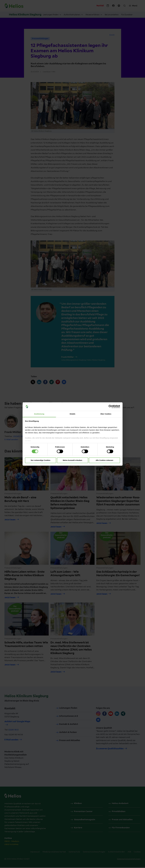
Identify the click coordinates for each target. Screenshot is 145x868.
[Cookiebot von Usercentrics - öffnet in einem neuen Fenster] (110, 407)
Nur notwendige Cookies (41, 460)
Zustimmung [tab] (39, 414)
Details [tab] (73, 414)
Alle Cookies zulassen (104, 460)
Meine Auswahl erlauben (72, 460)
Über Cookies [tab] (106, 414)
